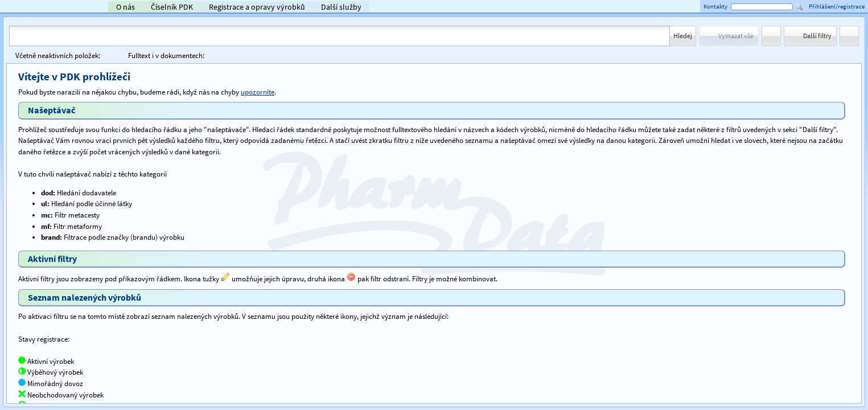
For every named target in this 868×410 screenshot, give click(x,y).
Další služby (341, 7)
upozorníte (258, 92)
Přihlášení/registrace (837, 6)
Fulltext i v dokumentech (166, 56)
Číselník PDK (172, 7)
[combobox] (340, 36)
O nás (126, 7)
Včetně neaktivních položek (58, 56)
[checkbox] (107, 56)
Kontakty (715, 6)
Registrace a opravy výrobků (257, 7)
